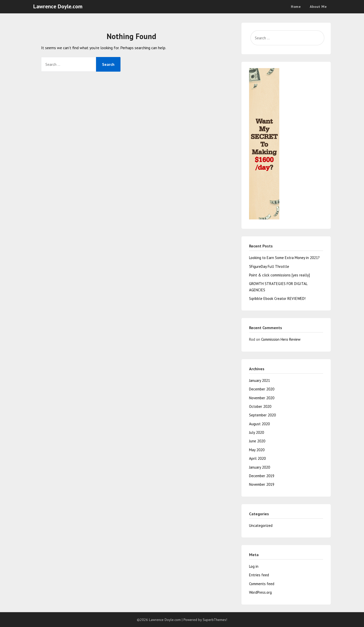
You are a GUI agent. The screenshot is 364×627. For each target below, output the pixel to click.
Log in (254, 566)
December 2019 (262, 476)
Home (296, 7)
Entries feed (259, 575)
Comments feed (262, 584)
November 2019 (262, 484)
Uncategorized (261, 525)
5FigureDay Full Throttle (269, 266)
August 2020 (259, 424)
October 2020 (260, 406)
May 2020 (257, 450)
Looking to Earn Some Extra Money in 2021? (284, 258)
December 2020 (262, 389)
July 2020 (256, 432)
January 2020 (260, 467)
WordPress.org (260, 592)
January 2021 (260, 380)
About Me (318, 7)
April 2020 (257, 458)
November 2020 (262, 398)
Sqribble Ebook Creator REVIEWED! (277, 298)
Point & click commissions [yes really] (279, 275)
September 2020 (262, 415)
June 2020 (257, 441)
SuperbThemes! (215, 620)
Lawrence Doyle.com (58, 6)
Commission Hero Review (281, 339)
